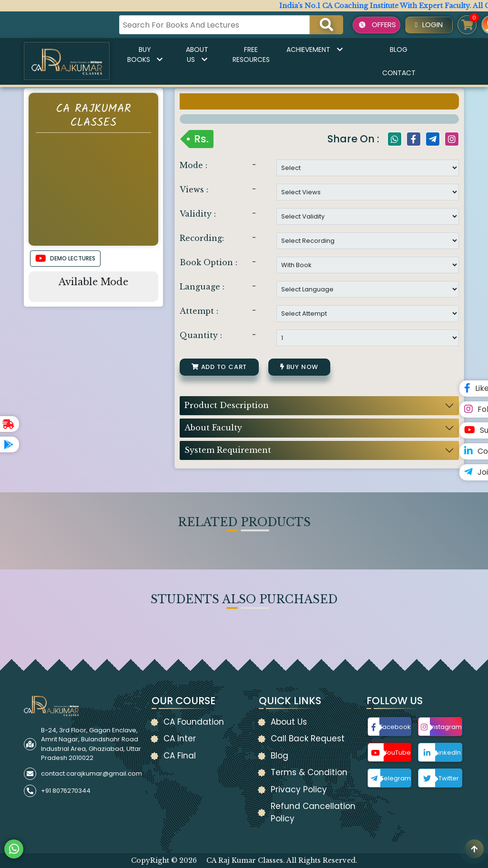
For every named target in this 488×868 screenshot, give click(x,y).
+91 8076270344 (66, 791)
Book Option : (208, 262)
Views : (194, 190)
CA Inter (180, 738)
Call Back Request (308, 738)
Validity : (198, 214)
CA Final (180, 756)
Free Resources (251, 55)
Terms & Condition (309, 772)
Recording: (202, 238)
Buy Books (145, 55)
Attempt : (199, 311)
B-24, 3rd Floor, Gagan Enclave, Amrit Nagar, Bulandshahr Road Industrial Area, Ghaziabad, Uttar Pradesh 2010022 (91, 744)
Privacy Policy (299, 789)
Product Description (227, 405)
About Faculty (213, 428)
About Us (197, 55)
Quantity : (201, 335)
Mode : (193, 165)
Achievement (315, 50)
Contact (399, 73)
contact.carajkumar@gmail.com (91, 773)
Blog (399, 50)
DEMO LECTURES (65, 259)
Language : (202, 287)
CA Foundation (194, 722)
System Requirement (228, 450)
